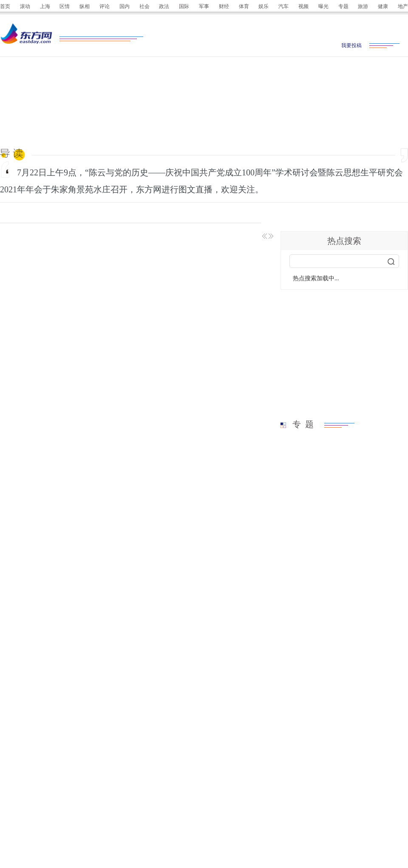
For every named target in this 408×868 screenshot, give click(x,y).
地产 (403, 6)
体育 (244, 6)
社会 (144, 6)
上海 (45, 6)
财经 (224, 6)
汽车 (283, 6)
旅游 (363, 6)
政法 (164, 6)
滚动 (25, 6)
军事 (204, 6)
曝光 (323, 6)
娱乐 (263, 6)
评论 (105, 6)
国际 (184, 6)
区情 (65, 6)
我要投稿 (351, 45)
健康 (383, 6)
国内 (125, 6)
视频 (303, 6)
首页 (5, 6)
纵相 (85, 6)
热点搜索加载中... (316, 278)
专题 (343, 6)
